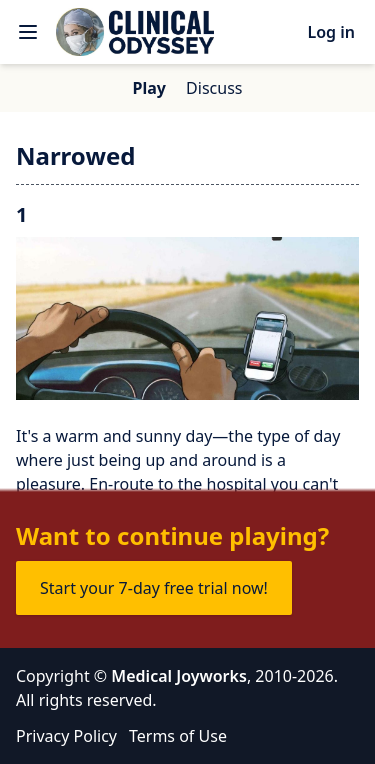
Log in (331, 32)
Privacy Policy (66, 736)
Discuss (214, 88)
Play (149, 88)
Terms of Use (178, 736)
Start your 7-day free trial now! (154, 588)
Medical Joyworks (179, 676)
